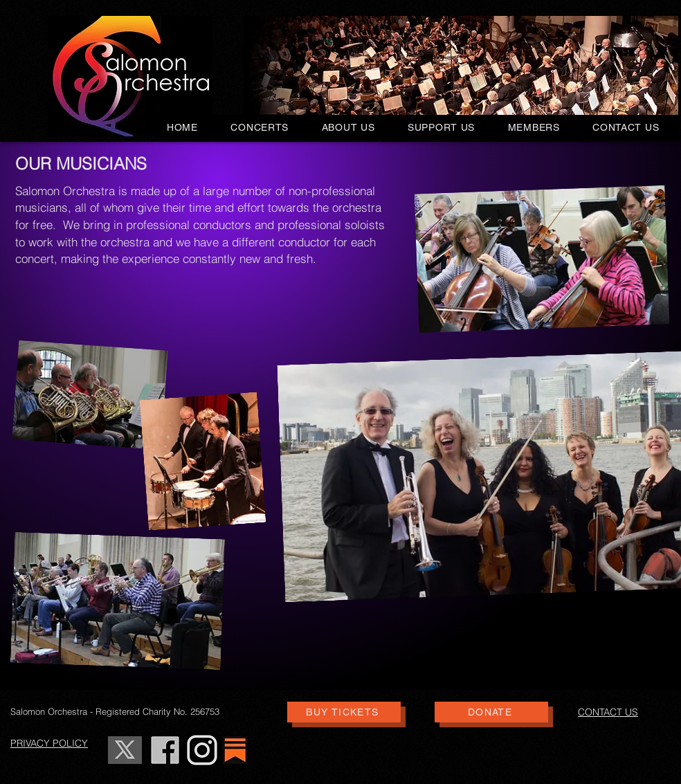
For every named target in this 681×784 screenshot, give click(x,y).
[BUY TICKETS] (344, 712)
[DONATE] (491, 712)
